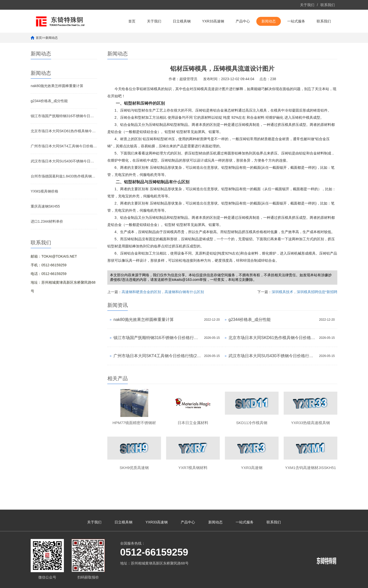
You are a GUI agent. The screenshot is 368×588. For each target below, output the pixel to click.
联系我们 (328, 5)
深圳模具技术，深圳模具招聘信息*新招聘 (304, 292)
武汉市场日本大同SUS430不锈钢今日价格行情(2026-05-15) (64, 161)
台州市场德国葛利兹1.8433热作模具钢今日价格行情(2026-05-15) (64, 176)
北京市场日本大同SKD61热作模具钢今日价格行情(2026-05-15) (64, 131)
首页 (132, 21)
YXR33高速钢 (213, 21)
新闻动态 (269, 21)
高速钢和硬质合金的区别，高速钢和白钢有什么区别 (163, 292)
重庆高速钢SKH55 (45, 206)
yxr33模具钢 (328, 582)
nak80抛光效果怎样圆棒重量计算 (57, 86)
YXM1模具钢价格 (44, 191)
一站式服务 (296, 21)
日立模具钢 (182, 21)
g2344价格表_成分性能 (49, 101)
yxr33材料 (290, 582)
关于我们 (307, 5)
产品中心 (243, 21)
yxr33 (278, 582)
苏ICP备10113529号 (166, 582)
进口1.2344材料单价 (47, 221)
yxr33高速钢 (308, 582)
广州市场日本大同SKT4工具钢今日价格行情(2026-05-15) (64, 146)
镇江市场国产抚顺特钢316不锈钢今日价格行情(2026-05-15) (64, 116)
